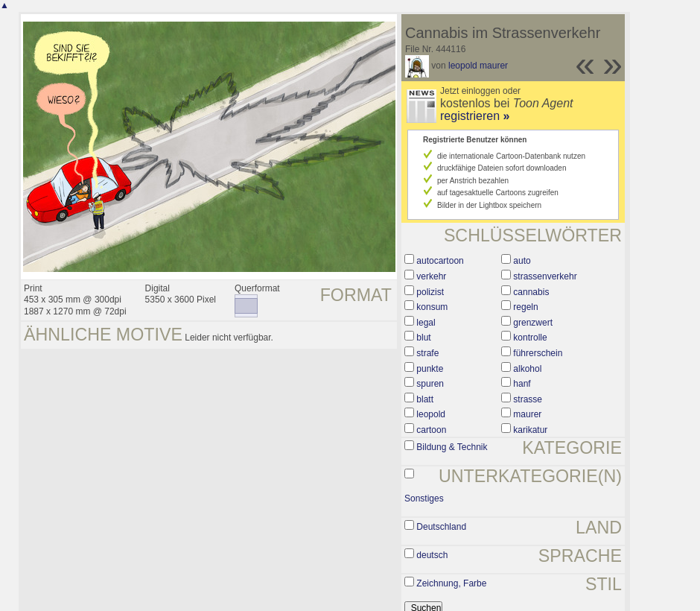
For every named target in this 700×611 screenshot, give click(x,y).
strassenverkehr (545, 276)
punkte (430, 369)
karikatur (530, 430)
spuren (430, 384)
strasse (528, 399)
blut (423, 338)
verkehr (431, 276)
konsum (432, 307)
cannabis (531, 292)
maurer (527, 414)
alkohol (527, 369)
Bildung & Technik (452, 447)
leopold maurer (478, 66)
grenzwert (533, 323)
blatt (425, 399)
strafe (427, 353)
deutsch (432, 555)
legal (426, 323)
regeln (525, 307)
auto (522, 261)
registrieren (475, 116)
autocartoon (440, 261)
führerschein (538, 353)
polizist (430, 292)
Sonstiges (424, 498)
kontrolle (530, 338)
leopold (431, 414)
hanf (522, 384)
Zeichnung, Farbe (451, 583)
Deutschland (441, 527)
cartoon (431, 430)
